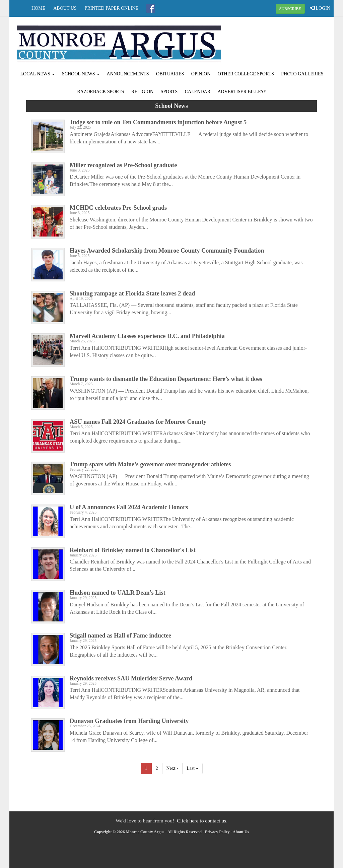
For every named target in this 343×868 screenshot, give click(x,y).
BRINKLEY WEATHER (279, 42)
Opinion (201, 74)
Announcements (128, 74)
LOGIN (320, 8)
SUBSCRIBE (290, 9)
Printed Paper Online (112, 8)
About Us (65, 8)
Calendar (198, 92)
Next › (172, 768)
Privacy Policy (217, 832)
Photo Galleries (302, 74)
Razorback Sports (100, 92)
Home (38, 8)
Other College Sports (246, 74)
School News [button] (81, 74)
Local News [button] (38, 74)
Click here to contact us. (202, 821)
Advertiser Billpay (242, 92)
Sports (169, 92)
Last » (192, 768)
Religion (142, 92)
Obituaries (170, 74)
